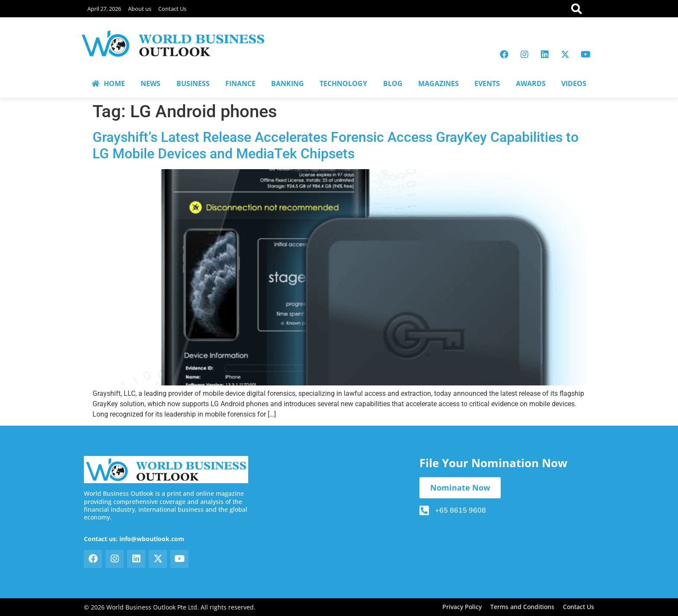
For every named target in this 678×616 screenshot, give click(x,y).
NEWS (150, 83)
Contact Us (172, 9)
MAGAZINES (438, 83)
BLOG (393, 83)
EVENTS (487, 83)
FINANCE (240, 83)
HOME (108, 83)
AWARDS (531, 83)
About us (140, 9)
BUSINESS (193, 83)
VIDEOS (574, 83)
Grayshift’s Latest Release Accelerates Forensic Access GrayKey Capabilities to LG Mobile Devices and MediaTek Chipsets (336, 145)
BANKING (288, 83)
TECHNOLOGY (343, 83)
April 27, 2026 (104, 9)
